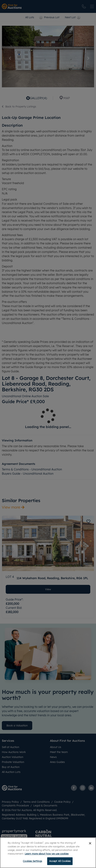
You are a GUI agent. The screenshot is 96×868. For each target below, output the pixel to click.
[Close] (90, 843)
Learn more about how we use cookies (47, 854)
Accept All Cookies (60, 861)
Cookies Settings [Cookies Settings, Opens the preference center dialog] (32, 861)
